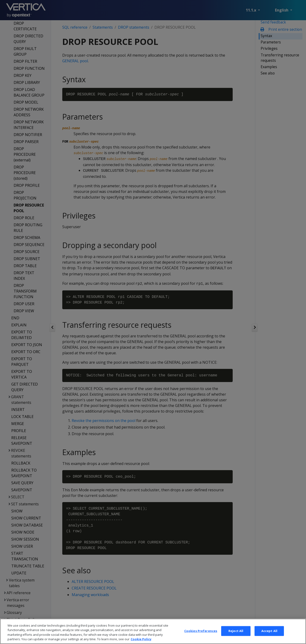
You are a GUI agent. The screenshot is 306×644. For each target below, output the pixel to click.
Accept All (269, 636)
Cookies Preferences (201, 636)
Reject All (236, 636)
